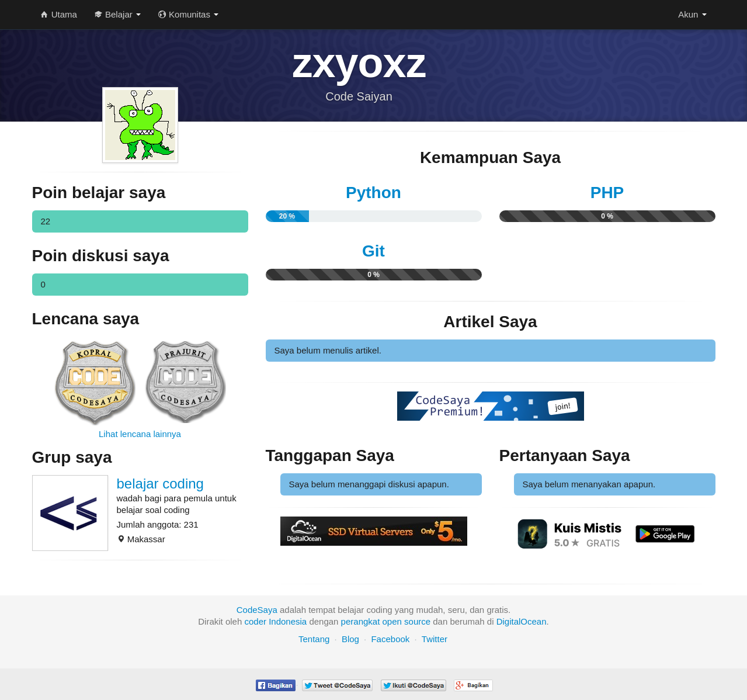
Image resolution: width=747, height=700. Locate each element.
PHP (607, 193)
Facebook (390, 639)
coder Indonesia (275, 621)
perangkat (361, 621)
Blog (350, 639)
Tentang (314, 639)
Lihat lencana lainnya (140, 434)
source (417, 621)
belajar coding (160, 484)
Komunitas (188, 14)
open (392, 621)
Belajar (118, 14)
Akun (692, 14)
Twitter (435, 639)
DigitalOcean (522, 621)
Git (373, 251)
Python (373, 193)
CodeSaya (257, 610)
